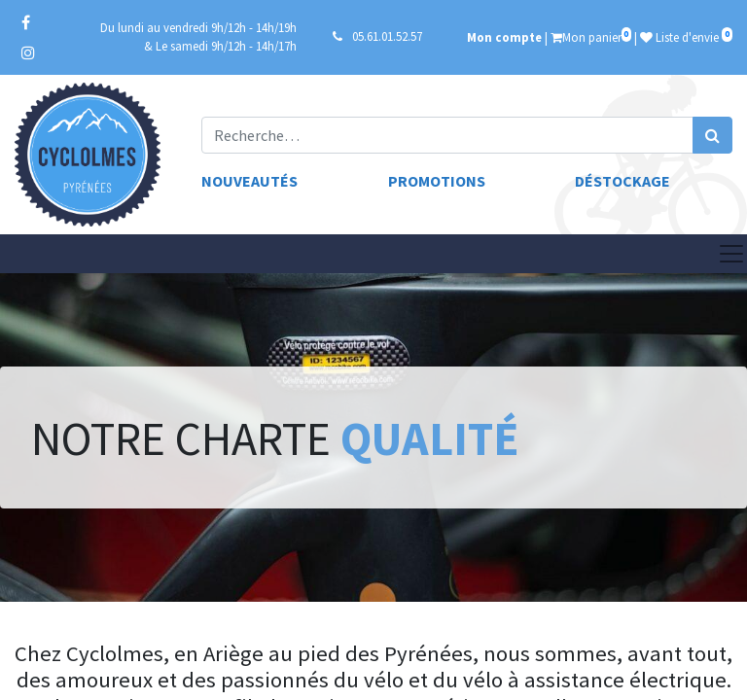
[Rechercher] (712, 135)
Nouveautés (249, 181)
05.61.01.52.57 (387, 36)
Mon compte (504, 37)
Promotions (437, 181)
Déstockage (622, 181)
